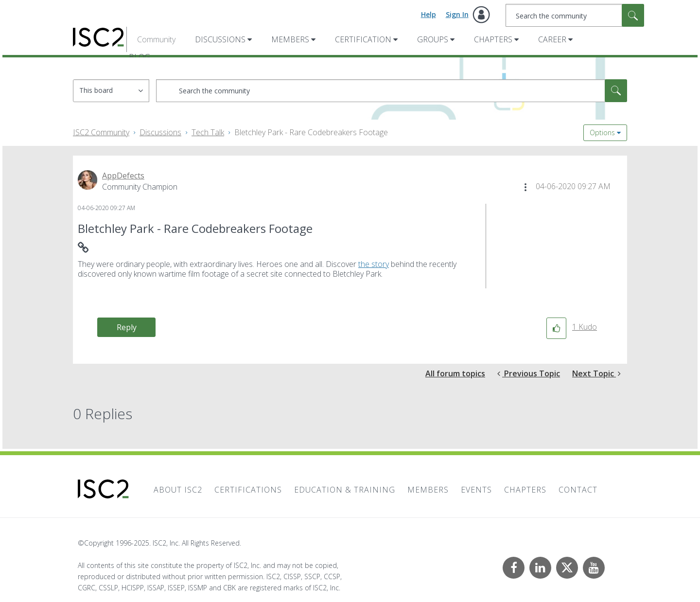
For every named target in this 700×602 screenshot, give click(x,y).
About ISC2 (178, 490)
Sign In (457, 14)
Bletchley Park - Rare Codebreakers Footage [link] (311, 132)
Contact (578, 490)
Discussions (220, 39)
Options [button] (602, 133)
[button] (525, 187)
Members (290, 39)
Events (476, 490)
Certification (363, 39)
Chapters (493, 39)
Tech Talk (208, 132)
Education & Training (345, 490)
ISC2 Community (101, 132)
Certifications (248, 490)
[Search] (575, 15)
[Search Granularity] (111, 91)
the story (374, 264)
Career (552, 39)
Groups (433, 39)
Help (429, 14)
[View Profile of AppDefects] (123, 176)
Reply (127, 327)
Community (156, 39)
